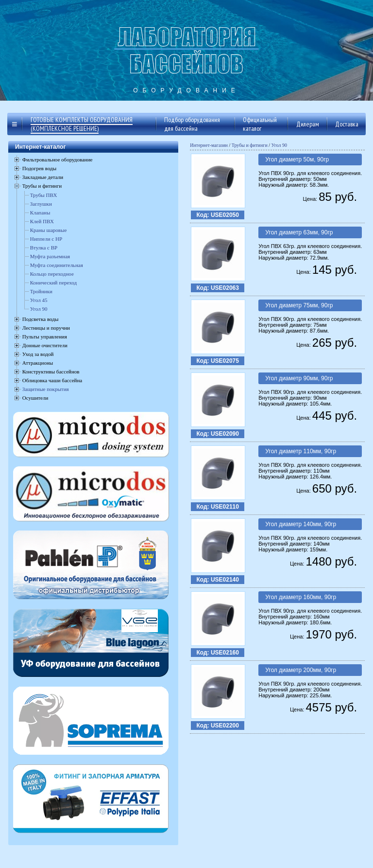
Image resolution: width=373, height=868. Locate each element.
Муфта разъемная (50, 256)
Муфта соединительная (57, 265)
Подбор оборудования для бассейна (192, 124)
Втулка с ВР (44, 248)
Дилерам (308, 124)
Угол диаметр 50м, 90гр (297, 159)
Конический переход (53, 283)
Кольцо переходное (52, 274)
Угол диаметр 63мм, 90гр (299, 232)
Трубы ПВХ (44, 195)
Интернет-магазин (209, 145)
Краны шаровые (49, 230)
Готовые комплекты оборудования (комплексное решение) (82, 124)
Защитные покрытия (46, 389)
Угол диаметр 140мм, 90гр (301, 524)
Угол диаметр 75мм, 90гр (299, 305)
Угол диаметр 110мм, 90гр (301, 451)
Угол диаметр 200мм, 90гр (301, 670)
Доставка (347, 124)
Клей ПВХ (42, 221)
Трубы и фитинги (250, 145)
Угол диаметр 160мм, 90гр (301, 597)
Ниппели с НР (46, 239)
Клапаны (40, 213)
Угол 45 (39, 300)
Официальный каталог (260, 124)
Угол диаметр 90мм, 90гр (299, 378)
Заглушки (41, 204)
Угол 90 (39, 309)
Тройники (41, 291)
